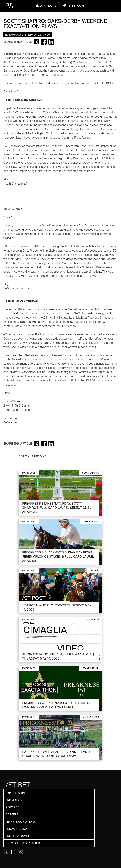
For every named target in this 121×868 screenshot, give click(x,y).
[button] (112, 6)
